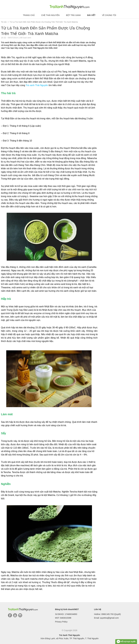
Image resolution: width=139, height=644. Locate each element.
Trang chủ (29, 15)
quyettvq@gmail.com (110, 618)
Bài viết (91, 15)
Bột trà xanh (73, 15)
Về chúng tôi (109, 15)
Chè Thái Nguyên (50, 15)
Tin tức (4, 22)
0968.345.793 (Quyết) (111, 614)
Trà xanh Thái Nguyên (37, 85)
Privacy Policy (61, 622)
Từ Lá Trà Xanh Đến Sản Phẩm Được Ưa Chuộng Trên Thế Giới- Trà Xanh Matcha (44, 22)
